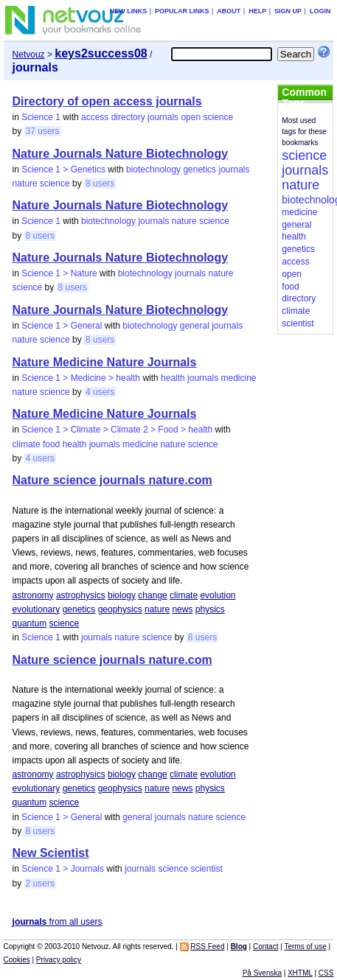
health (173, 378)
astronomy (33, 595)
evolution (218, 595)
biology (122, 595)
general (195, 326)
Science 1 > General (62, 326)
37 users (43, 131)
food (51, 444)
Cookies (17, 960)
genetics (199, 169)
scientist (206, 869)
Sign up (288, 11)
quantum (30, 623)
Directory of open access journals (107, 101)
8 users (100, 183)
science (218, 117)
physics (210, 609)
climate (27, 444)
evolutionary (37, 609)
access (95, 117)
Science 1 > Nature (59, 273)
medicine (238, 378)
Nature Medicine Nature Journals (105, 362)
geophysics (120, 609)
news (182, 609)
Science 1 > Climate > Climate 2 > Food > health (117, 430)
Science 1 (41, 117)
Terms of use (305, 946)
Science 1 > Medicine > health (81, 378)
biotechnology (153, 169)
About (229, 11)
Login (320, 11)
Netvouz (29, 55)
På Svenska (262, 973)
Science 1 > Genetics (63, 169)
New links (129, 11)
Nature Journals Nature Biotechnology (121, 154)
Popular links (182, 11)
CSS (326, 973)
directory (128, 117)
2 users (40, 883)
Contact (265, 946)
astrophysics (81, 595)
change (152, 595)
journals (163, 117)
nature (25, 183)
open (191, 117)
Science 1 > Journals (63, 869)
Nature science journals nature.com (112, 480)
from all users (58, 922)
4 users (100, 392)
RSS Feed (207, 946)
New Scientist (51, 853)
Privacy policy (59, 960)
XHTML (300, 973)
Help (257, 11)
